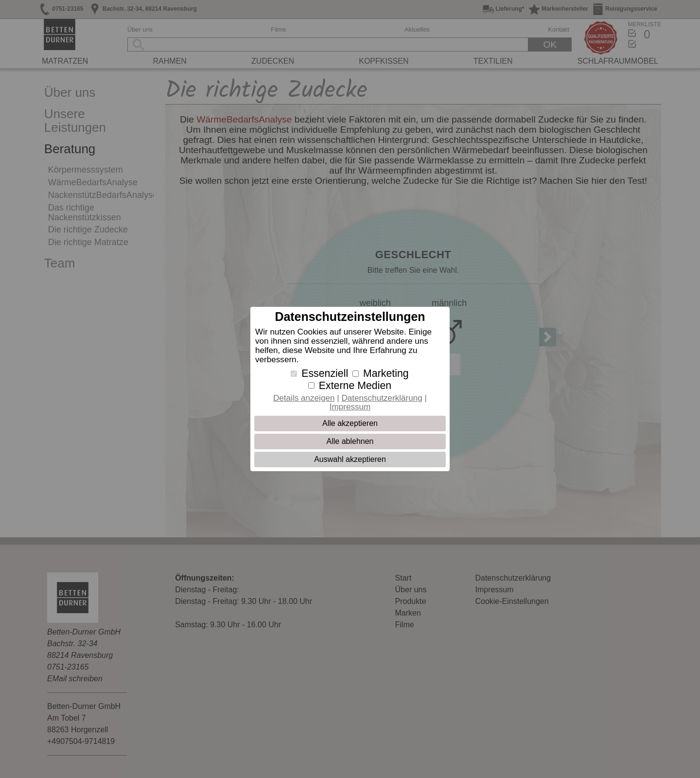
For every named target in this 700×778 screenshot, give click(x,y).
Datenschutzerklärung (382, 398)
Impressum (350, 407)
